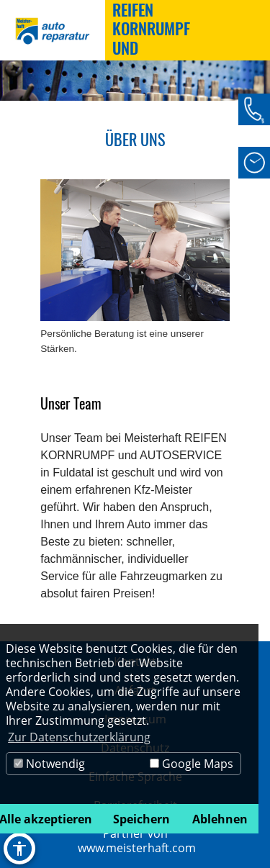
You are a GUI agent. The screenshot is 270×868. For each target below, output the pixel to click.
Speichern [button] (141, 819)
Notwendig (49, 764)
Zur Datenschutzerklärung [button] (79, 737)
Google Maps (192, 764)
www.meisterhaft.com (137, 848)
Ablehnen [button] (220, 819)
